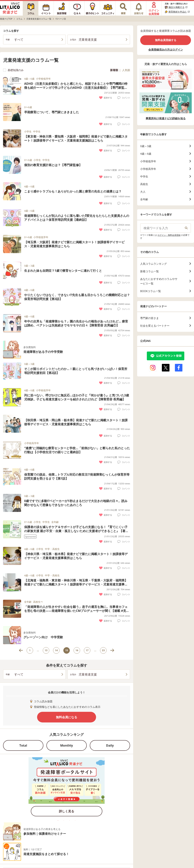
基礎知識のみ (13, 70)
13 (46, 650)
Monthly (67, 745)
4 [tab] (75, 820)
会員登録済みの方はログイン (166, 49)
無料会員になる (67, 717)
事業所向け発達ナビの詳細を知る (166, 118)
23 (103, 650)
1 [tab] (58, 820)
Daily (110, 745)
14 (56, 650)
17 (87, 650)
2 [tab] (64, 820)
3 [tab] (69, 820)
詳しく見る (67, 811)
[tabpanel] (67, 788)
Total (23, 745)
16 (77, 650)
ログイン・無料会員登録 (169, 235)
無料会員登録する (166, 40)
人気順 (126, 70)
